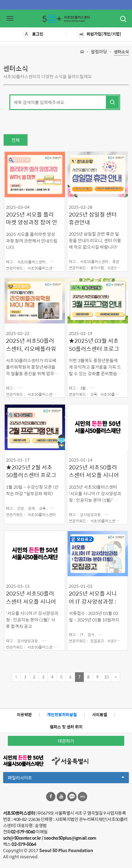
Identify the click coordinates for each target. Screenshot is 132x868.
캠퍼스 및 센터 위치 (66, 727)
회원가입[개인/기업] (99, 34)
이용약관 (24, 715)
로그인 (33, 34)
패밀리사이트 (66, 779)
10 (106, 677)
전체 (16, 140)
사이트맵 (100, 715)
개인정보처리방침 (62, 715)
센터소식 (121, 52)
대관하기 (66, 741)
